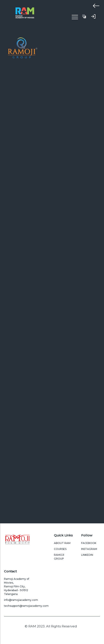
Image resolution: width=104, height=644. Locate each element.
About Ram (62, 543)
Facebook (89, 543)
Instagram (89, 549)
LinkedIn (87, 555)
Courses (60, 549)
